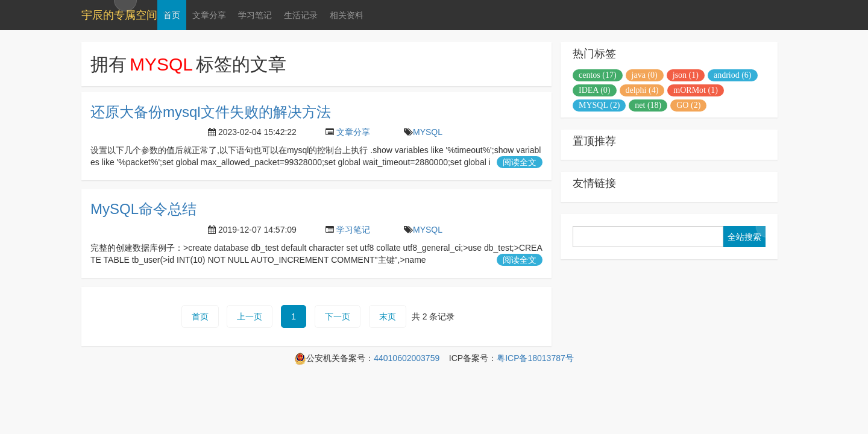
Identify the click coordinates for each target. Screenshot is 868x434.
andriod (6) (733, 75)
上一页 (250, 316)
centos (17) (598, 75)
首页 (172, 15)
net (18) (648, 105)
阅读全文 (520, 162)
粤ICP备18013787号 (535, 358)
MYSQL (428, 132)
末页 (388, 316)
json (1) (686, 75)
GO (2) (688, 105)
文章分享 (209, 15)
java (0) (645, 75)
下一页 (338, 316)
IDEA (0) (595, 90)
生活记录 (301, 15)
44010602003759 (407, 358)
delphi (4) (642, 90)
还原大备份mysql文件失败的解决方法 (211, 112)
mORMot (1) (696, 90)
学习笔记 (255, 15)
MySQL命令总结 (143, 209)
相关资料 (347, 15)
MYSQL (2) (599, 105)
